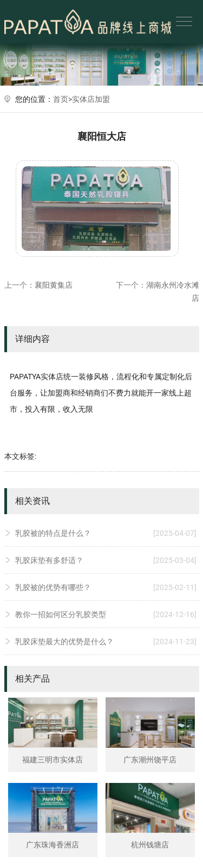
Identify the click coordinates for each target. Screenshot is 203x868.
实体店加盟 (91, 99)
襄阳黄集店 (54, 285)
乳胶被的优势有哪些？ (106, 587)
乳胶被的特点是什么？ (106, 533)
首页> (63, 99)
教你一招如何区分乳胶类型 (106, 614)
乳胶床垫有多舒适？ (106, 560)
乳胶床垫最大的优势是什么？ (106, 642)
